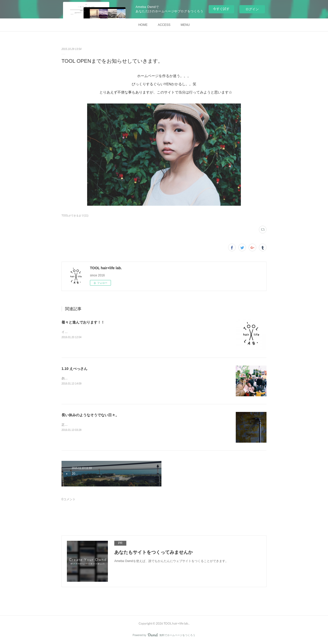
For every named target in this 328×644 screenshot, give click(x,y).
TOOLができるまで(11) (75, 216)
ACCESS (164, 25)
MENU (185, 25)
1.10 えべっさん (74, 369)
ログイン (252, 9)
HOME (143, 25)
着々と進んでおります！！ (83, 322)
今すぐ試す (221, 9)
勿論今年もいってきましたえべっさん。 (89, 378)
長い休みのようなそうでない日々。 (90, 415)
